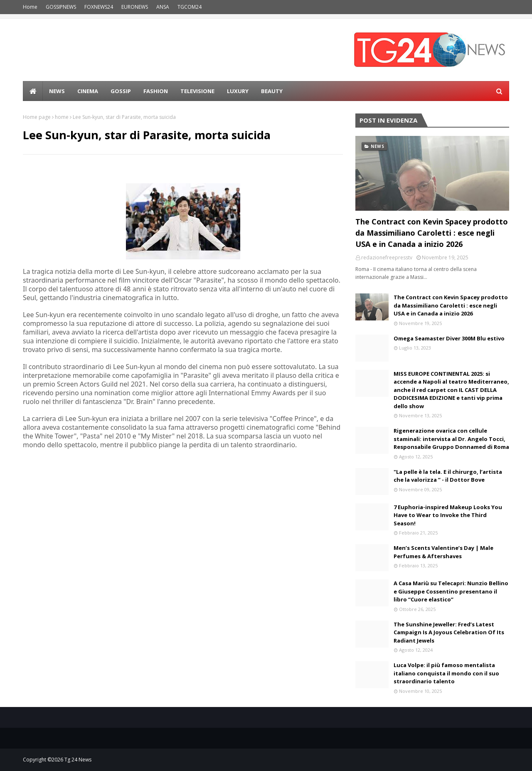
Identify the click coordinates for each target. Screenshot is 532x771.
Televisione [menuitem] (197, 91)
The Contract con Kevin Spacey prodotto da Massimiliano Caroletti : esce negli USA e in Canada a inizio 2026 (432, 233)
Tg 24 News (78, 760)
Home (30, 7)
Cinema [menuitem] (88, 91)
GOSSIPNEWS (61, 7)
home (62, 117)
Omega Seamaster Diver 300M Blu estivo (449, 338)
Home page (37, 117)
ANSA (163, 7)
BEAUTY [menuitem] (272, 91)
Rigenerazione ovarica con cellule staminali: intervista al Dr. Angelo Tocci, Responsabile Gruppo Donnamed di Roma (451, 439)
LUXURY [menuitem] (238, 91)
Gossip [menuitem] (121, 91)
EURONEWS (135, 7)
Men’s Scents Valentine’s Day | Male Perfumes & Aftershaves (443, 552)
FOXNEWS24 (99, 7)
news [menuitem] (57, 91)
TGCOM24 (190, 7)
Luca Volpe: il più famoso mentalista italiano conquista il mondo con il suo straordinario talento (446, 673)
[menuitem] (33, 91)
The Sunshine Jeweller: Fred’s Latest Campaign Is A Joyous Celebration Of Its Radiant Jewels (449, 632)
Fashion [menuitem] (156, 91)
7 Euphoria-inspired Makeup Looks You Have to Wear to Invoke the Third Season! (448, 515)
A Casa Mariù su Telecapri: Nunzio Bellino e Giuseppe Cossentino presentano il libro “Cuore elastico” (451, 591)
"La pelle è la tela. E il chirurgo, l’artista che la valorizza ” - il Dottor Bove (448, 476)
